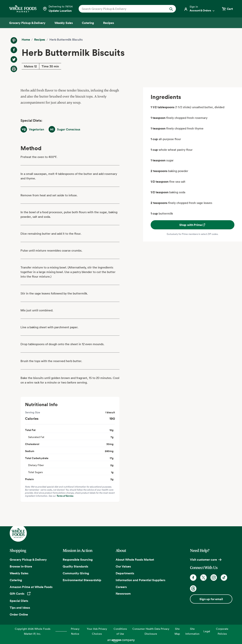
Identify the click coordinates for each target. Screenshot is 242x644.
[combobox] (123, 9)
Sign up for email (211, 599)
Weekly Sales (19, 573)
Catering (16, 580)
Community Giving (76, 573)
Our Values (123, 566)
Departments (125, 573)
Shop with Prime (193, 225)
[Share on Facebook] (14, 50)
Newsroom (123, 593)
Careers (121, 587)
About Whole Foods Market (135, 560)
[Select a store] (58, 9)
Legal (207, 631)
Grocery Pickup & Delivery (28, 560)
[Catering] (88, 23)
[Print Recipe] (14, 69)
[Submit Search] (171, 9)
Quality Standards (75, 566)
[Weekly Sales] (64, 23)
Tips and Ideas (20, 608)
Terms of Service (65, 496)
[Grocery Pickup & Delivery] (27, 23)
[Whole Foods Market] (23, 9)
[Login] (199, 9)
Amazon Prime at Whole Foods (31, 587)
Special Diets (19, 601)
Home (26, 39)
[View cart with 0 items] (227, 9)
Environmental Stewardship (82, 580)
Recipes (40, 39)
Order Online (19, 614)
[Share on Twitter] (14, 59)
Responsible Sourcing (78, 560)
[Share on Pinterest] (14, 40)
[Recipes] (109, 23)
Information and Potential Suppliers (140, 580)
